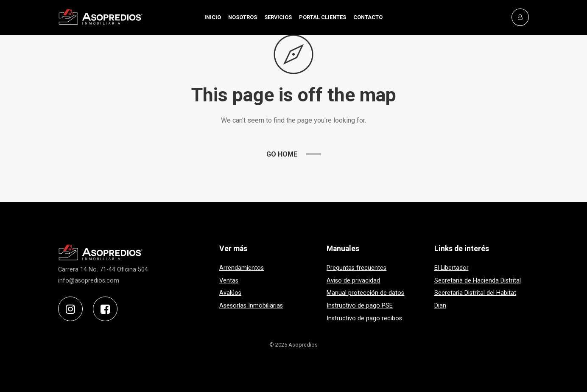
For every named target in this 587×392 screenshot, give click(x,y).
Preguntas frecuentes (356, 268)
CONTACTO (368, 17)
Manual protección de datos (365, 293)
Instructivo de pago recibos (364, 318)
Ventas (229, 281)
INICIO (213, 17)
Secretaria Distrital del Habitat (475, 293)
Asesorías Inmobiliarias (251, 306)
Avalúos (230, 293)
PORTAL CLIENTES (323, 17)
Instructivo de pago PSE (360, 306)
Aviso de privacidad (353, 281)
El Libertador (451, 268)
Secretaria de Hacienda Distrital (478, 281)
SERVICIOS (278, 17)
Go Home (282, 154)
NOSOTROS (243, 17)
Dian (440, 306)
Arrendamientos (242, 268)
